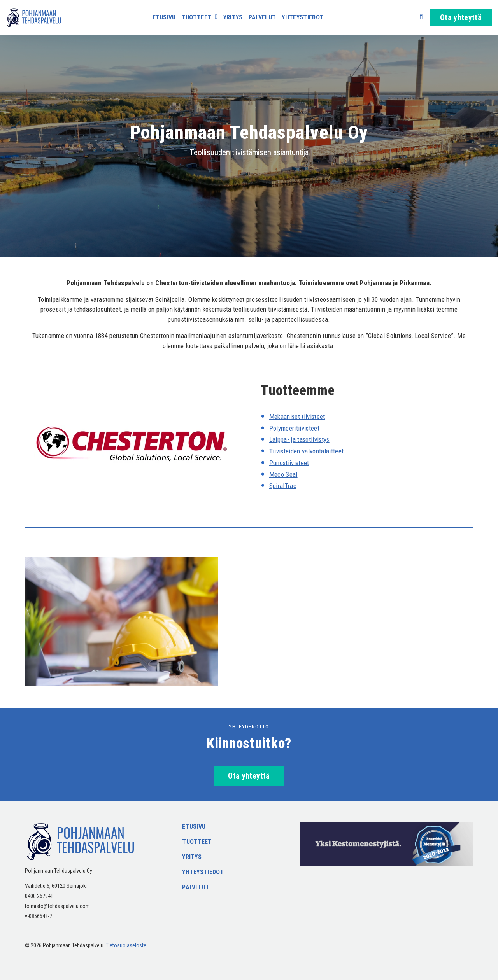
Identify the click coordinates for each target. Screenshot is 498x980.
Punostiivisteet (290, 463)
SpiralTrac (283, 486)
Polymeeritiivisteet (295, 428)
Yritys (233, 18)
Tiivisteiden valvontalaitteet (307, 451)
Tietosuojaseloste (126, 945)
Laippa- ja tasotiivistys (300, 439)
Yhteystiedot (302, 18)
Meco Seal (283, 474)
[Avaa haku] (422, 17)
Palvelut (262, 18)
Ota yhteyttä (461, 17)
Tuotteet (197, 18)
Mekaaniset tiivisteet (298, 416)
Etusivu (164, 18)
